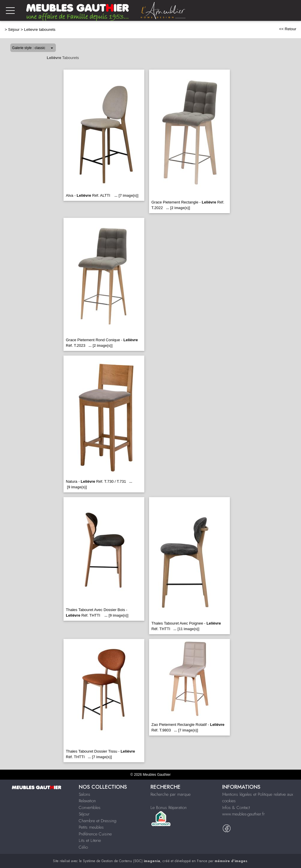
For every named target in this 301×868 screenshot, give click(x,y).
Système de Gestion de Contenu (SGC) (122, 861)
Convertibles (90, 808)
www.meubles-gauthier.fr (244, 814)
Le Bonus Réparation (169, 808)
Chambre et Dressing (98, 821)
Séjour (14, 30)
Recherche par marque (170, 794)
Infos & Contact (236, 808)
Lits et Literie (90, 840)
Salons (85, 794)
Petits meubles (91, 827)
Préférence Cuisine (95, 834)
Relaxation (87, 801)
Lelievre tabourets (40, 30)
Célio (83, 847)
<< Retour (288, 29)
